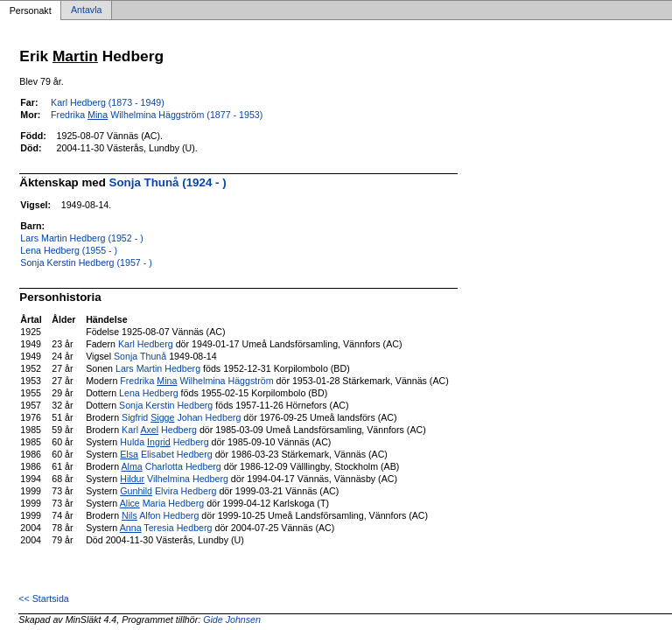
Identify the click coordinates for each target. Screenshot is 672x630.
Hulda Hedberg (164, 442)
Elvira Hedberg (168, 491)
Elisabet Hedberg (166, 454)
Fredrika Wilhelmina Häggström (196, 381)
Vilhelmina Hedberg (174, 479)
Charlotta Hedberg (171, 466)
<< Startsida (43, 598)
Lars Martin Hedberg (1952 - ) (81, 238)
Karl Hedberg (146, 344)
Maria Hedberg (162, 503)
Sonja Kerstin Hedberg (166, 405)
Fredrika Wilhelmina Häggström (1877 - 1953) (157, 115)
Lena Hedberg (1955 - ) (69, 250)
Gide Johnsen (232, 619)
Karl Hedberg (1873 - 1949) (108, 102)
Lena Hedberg (149, 393)
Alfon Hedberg (160, 515)
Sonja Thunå (140, 356)
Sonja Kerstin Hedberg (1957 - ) (86, 262)
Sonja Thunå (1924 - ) (168, 182)
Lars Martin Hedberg (158, 368)
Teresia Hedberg (166, 528)
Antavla (87, 10)
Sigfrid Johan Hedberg (181, 417)
